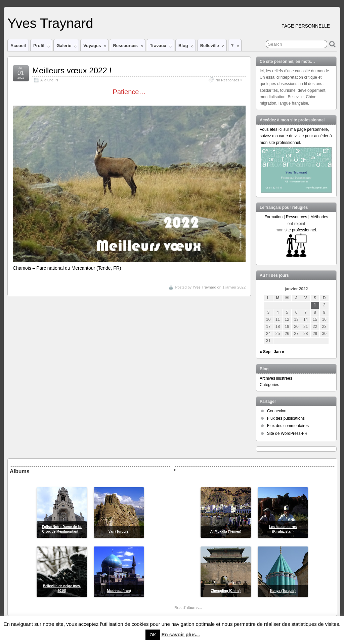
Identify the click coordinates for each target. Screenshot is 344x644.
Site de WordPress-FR (287, 433)
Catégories (269, 385)
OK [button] (153, 635)
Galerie (67, 47)
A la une (47, 80)
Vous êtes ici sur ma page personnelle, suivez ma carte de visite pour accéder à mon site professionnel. (296, 136)
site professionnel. (301, 230)
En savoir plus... (181, 634)
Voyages (95, 47)
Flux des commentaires (288, 426)
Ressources (128, 47)
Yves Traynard (50, 23)
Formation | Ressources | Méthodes (296, 217)
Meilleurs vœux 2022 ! (72, 70)
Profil (42, 47)
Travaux (161, 47)
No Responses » (229, 80)
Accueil (18, 46)
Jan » (279, 352)
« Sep (265, 352)
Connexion (277, 411)
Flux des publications (286, 418)
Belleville (212, 47)
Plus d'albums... (188, 608)
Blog (186, 47)
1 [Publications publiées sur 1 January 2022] (315, 305)
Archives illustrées (276, 378)
